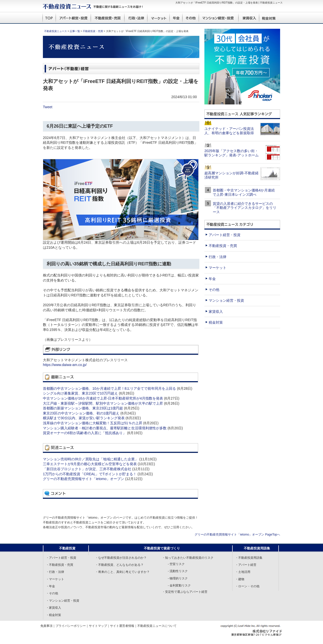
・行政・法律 (55, 572)
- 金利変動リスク (179, 585)
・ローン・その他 (247, 586)
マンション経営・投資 (226, 300)
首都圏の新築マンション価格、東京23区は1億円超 (83, 408)
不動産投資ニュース (56, 31)
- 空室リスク (176, 564)
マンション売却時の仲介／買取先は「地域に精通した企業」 (91, 459)
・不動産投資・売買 (60, 565)
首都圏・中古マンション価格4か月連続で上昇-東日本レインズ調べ (244, 192)
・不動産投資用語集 (249, 558)
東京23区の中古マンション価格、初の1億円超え (81, 413)
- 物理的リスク (178, 578)
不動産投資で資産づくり (162, 548)
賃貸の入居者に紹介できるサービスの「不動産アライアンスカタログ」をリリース (245, 208)
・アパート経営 (246, 565)
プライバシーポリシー (71, 626)
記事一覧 (75, 31)
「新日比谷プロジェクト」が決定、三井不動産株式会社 (87, 469)
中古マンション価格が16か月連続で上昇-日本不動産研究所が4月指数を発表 (103, 398)
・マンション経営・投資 (63, 601)
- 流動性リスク (178, 571)
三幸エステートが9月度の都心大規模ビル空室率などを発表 (90, 464)
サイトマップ (98, 626)
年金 (212, 279)
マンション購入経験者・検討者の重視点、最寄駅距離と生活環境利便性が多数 (105, 428)
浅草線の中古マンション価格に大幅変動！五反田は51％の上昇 (93, 423)
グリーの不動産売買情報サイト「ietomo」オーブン (84, 479)
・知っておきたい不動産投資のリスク (188, 558)
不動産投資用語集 (257, 548)
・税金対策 (53, 615)
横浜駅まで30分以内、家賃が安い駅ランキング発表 (84, 418)
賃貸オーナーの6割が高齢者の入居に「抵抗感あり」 (85, 433)
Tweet (48, 107)
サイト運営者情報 (122, 626)
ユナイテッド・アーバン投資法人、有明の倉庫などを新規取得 (229, 131)
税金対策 (216, 322)
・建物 (240, 579)
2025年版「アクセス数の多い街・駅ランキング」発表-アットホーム (232, 153)
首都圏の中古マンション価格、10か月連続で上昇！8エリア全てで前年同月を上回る (109, 388)
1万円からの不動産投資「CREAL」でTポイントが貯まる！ (90, 474)
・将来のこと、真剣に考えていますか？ (122, 572)
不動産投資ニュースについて (157, 626)
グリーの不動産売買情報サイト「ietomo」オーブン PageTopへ (237, 535)
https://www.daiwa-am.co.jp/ (65, 365)
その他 (214, 290)
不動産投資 (67, 548)
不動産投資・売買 (93, 31)
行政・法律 (218, 257)
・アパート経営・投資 (61, 558)
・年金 (50, 586)
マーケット (218, 268)
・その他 (52, 593)
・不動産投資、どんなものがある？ (119, 565)
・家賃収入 (53, 608)
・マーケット (55, 579)
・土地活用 (243, 572)
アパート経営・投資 (225, 235)
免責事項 (46, 626)
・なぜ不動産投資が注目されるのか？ (121, 558)
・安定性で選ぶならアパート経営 (185, 592)
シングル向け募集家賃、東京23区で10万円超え (80, 393)
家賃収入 (216, 312)
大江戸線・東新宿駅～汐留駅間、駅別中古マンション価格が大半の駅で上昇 (103, 403)
